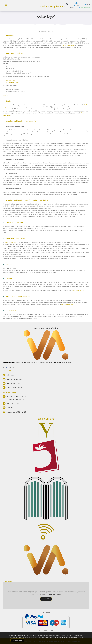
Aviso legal (10, 375)
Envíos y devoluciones (14, 388)
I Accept (46, 599)
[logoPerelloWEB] (46, 440)
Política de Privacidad (67, 304)
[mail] (10, 367)
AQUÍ (80, 637)
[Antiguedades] (46, 546)
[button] (67, 4)
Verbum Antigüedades (52, 6)
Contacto (10, 408)
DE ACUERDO (17, 640)
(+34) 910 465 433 (13, 403)
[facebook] (7, 367)
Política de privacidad (14, 379)
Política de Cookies (79, 290)
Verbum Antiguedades (13, 82)
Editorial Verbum (11, 80)
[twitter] (3, 367)
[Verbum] (46, 424)
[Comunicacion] (46, 525)
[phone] (13, 367)
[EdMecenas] (46, 477)
